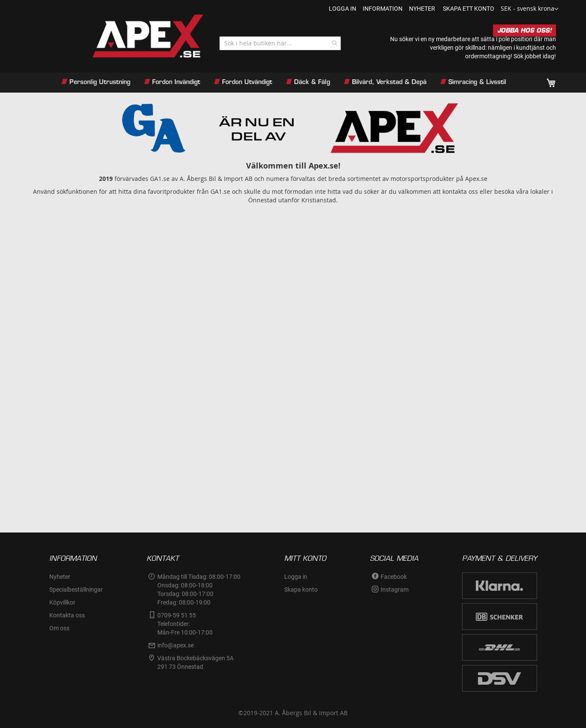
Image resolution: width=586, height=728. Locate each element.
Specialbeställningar (76, 590)
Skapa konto (301, 590)
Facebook (394, 577)
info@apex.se (176, 645)
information (383, 9)
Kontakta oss (67, 615)
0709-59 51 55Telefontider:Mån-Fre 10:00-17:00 (185, 624)
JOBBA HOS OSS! (524, 30)
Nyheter (60, 577)
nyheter (422, 9)
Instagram (395, 590)
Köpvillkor (62, 602)
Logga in (343, 9)
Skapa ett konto (469, 9)
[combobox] (280, 43)
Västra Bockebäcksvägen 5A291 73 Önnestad (195, 662)
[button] (530, 9)
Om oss (59, 628)
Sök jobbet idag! (535, 56)
